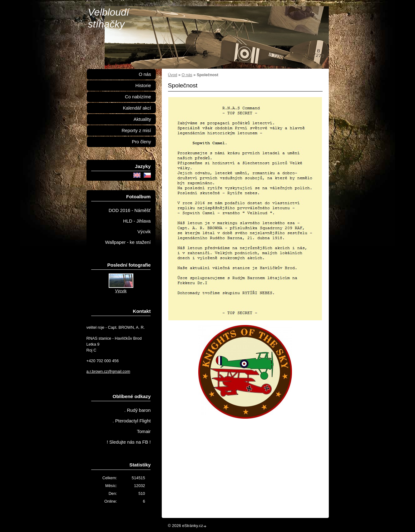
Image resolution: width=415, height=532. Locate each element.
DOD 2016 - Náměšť (130, 210)
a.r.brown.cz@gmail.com (108, 371)
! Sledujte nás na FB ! (129, 442)
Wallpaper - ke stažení (128, 242)
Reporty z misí (136, 131)
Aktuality (142, 119)
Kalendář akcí (137, 108)
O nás (187, 75)
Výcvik (144, 232)
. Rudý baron (137, 410)
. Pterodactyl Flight (132, 421)
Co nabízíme (138, 97)
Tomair (144, 431)
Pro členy (141, 142)
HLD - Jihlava (137, 221)
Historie (143, 86)
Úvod (173, 75)
